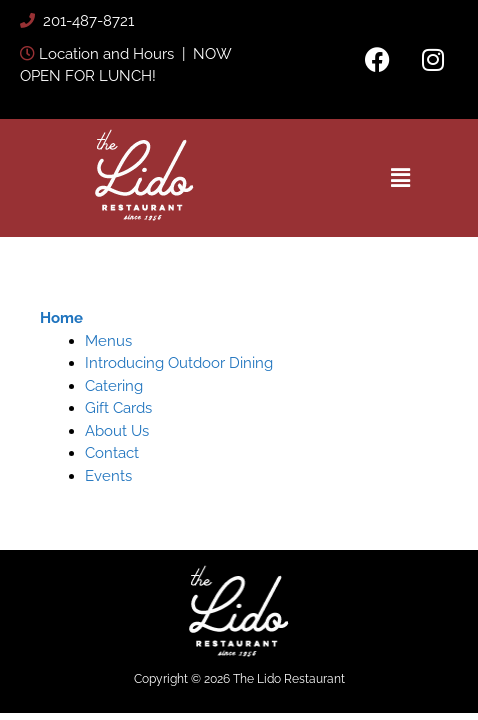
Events (108, 476)
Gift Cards (118, 408)
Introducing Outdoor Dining (179, 363)
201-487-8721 (86, 21)
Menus (108, 341)
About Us (117, 431)
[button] (401, 177)
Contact (112, 453)
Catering (114, 386)
